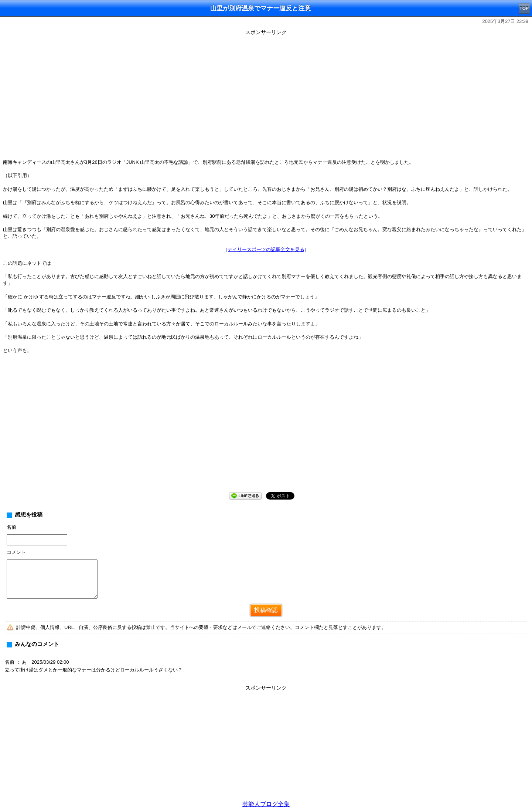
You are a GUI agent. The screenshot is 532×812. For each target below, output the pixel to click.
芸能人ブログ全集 (266, 804)
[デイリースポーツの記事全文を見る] (266, 249)
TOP (524, 9)
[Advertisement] (266, 429)
